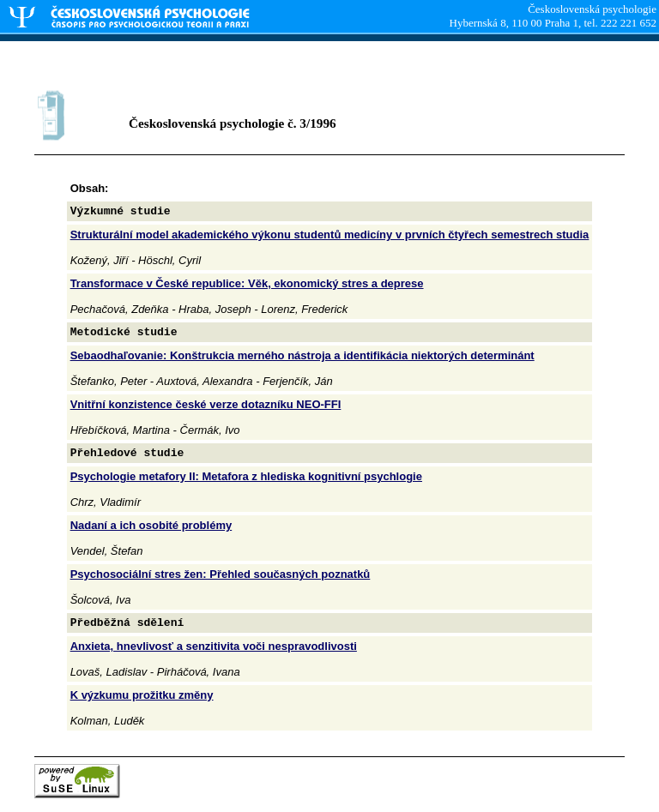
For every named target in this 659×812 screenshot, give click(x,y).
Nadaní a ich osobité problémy (151, 525)
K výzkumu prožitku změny (142, 695)
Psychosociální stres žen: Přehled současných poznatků (221, 574)
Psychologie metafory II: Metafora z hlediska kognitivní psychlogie (246, 476)
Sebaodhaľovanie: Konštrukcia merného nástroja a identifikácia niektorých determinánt (302, 355)
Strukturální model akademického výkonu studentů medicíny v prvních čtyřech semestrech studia (330, 235)
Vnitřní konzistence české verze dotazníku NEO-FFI (206, 404)
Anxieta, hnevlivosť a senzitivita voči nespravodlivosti (214, 646)
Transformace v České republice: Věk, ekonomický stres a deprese (247, 283)
